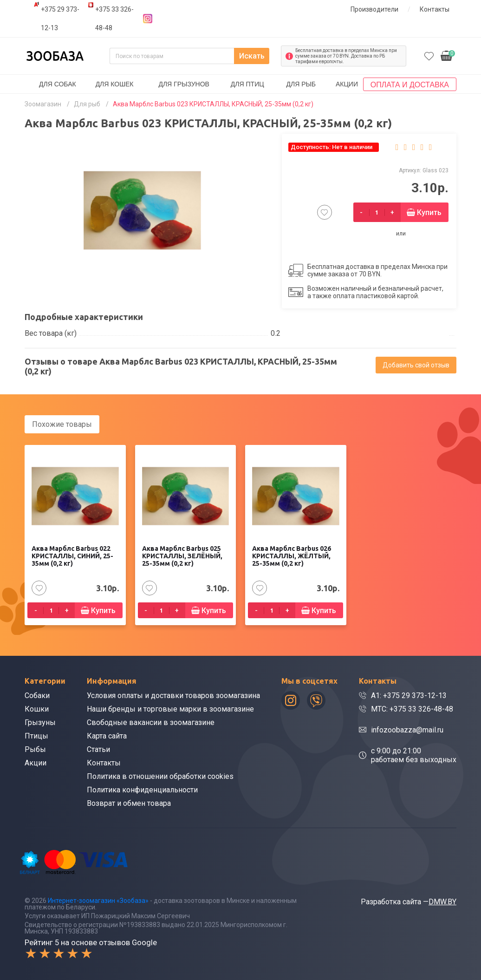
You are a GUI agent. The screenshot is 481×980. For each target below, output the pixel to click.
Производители (374, 9)
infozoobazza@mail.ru (407, 730)
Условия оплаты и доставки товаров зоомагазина (173, 696)
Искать (252, 56)
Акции (347, 84)
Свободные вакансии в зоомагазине (151, 722)
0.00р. (448, 55)
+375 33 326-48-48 (114, 19)
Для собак (58, 84)
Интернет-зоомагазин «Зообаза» (98, 901)
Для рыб (301, 84)
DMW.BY (442, 902)
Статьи (98, 749)
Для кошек (115, 84)
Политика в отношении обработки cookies (160, 776)
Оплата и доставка (410, 85)
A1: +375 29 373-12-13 (409, 696)
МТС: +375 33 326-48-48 (412, 709)
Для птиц (247, 84)
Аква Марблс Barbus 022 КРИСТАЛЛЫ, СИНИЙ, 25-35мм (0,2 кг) (72, 556)
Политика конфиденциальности (142, 790)
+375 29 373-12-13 (60, 19)
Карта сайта (107, 736)
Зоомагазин (43, 104)
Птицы (36, 736)
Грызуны (40, 722)
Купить (429, 212)
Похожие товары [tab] (62, 424)
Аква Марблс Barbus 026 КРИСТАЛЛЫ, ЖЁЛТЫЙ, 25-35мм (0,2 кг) (292, 556)
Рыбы (35, 749)
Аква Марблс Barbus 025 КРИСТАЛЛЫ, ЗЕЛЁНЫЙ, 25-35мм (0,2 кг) (182, 556)
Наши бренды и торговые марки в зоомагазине (170, 709)
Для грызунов (184, 84)
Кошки (37, 709)
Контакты (435, 9)
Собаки (37, 696)
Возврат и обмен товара (129, 803)
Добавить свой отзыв (416, 365)
